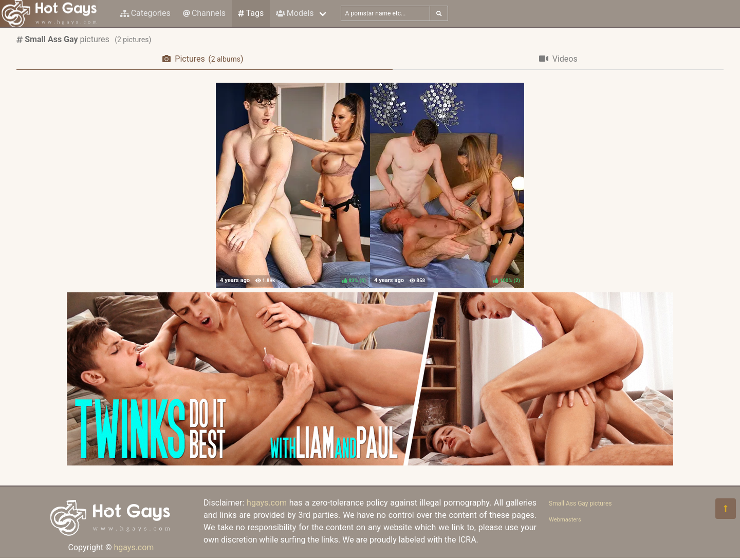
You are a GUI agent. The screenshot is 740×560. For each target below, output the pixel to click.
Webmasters (565, 520)
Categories (145, 13)
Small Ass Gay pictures (580, 503)
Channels (204, 13)
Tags (251, 13)
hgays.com (134, 547)
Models (295, 13)
